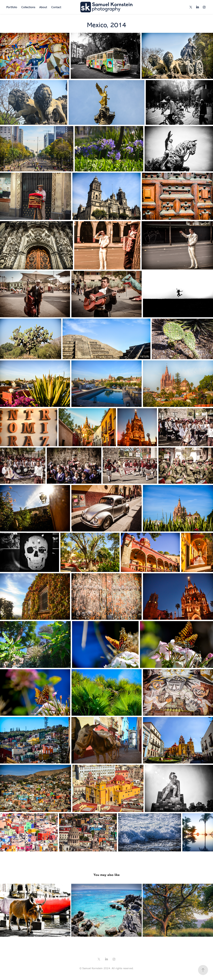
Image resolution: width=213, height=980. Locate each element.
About (43, 7)
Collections (28, 7)
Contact (56, 7)
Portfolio (12, 7)
